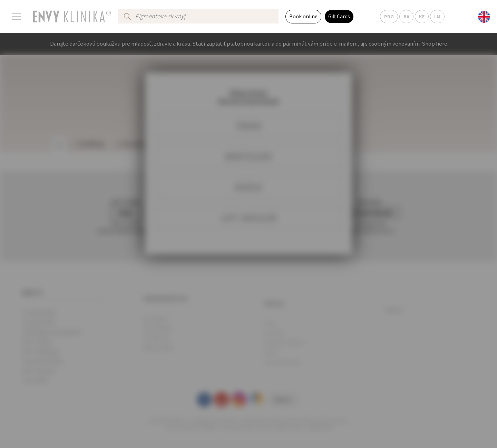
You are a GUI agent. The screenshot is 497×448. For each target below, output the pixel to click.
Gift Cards (339, 16)
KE (422, 17)
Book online (303, 16)
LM (437, 17)
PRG (389, 17)
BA (406, 17)
